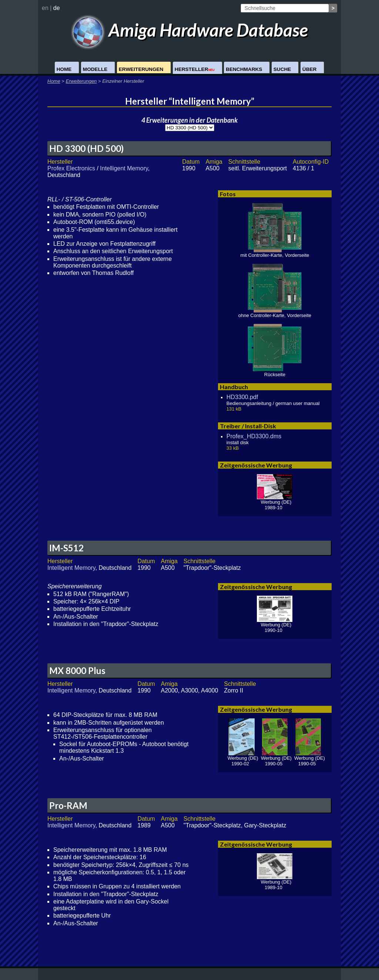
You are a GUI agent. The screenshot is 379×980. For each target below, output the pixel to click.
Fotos (228, 194)
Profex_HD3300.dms (254, 436)
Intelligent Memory (124, 168)
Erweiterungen (141, 69)
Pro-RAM (68, 805)
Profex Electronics (71, 168)
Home (64, 69)
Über (310, 69)
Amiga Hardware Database (190, 30)
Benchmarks (244, 69)
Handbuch (234, 387)
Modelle (95, 69)
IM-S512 (66, 548)
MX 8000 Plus (77, 671)
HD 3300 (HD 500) (86, 148)
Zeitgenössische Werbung (256, 465)
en (45, 8)
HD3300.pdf (242, 397)
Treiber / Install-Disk (248, 426)
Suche (282, 69)
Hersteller (195, 69)
